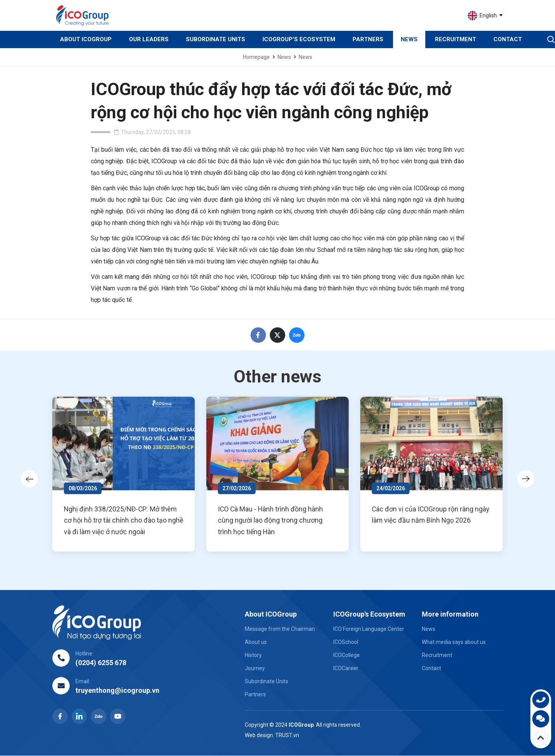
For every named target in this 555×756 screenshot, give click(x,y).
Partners (368, 39)
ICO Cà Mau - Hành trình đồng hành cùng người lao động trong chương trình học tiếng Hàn (274, 521)
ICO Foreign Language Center (369, 629)
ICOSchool (346, 642)
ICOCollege (347, 655)
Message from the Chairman (280, 629)
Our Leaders (149, 39)
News (409, 39)
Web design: (259, 736)
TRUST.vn (287, 736)
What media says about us (454, 642)
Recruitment (456, 39)
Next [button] (529, 479)
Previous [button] (26, 479)
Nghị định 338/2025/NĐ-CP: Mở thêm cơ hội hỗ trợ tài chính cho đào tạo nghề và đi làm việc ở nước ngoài (124, 521)
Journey (255, 669)
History (253, 655)
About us (256, 642)
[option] (127, 474)
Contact (508, 39)
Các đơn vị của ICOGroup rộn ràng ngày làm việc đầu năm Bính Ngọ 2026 (434, 515)
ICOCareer (346, 669)
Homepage (256, 57)
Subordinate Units (216, 39)
